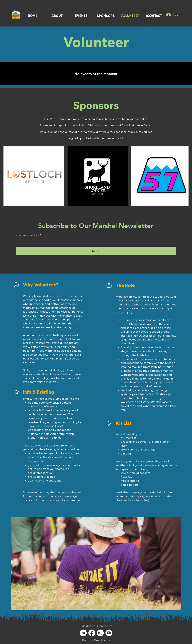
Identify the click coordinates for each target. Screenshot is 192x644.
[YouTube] (156, 16)
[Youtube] (109, 633)
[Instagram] (151, 16)
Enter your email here (27, 235)
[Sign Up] (96, 251)
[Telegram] (83, 633)
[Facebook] (146, 16)
